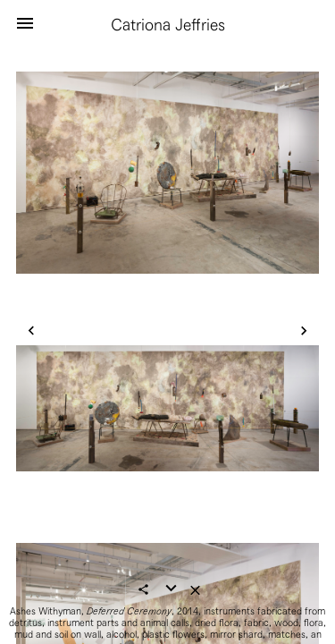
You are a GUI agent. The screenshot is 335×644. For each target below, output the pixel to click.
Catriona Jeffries (168, 25)
